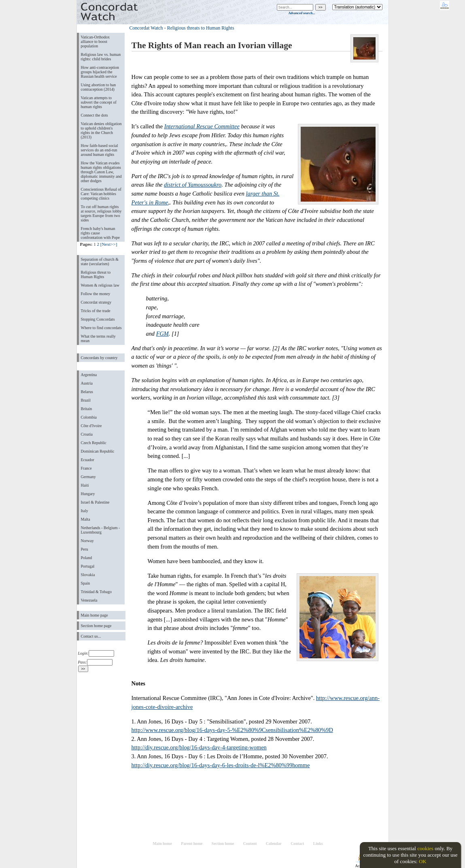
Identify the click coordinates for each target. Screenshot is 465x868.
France (86, 468)
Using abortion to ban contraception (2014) (99, 87)
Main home (162, 844)
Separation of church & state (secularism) (100, 262)
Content (250, 844)
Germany (88, 477)
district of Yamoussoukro (193, 185)
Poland (87, 558)
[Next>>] (109, 244)
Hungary (88, 494)
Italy (85, 511)
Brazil (86, 400)
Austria (87, 383)
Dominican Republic (98, 451)
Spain (86, 583)
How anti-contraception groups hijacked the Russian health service (100, 72)
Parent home (192, 844)
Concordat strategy (96, 302)
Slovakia (88, 575)
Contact (297, 844)
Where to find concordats (101, 328)
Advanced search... (302, 13)
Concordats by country (99, 358)
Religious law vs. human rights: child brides (101, 57)
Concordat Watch (146, 28)
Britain (87, 409)
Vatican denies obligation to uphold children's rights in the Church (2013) (101, 130)
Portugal (88, 566)
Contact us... (91, 636)
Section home (223, 844)
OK (423, 861)
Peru (85, 549)
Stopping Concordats (98, 319)
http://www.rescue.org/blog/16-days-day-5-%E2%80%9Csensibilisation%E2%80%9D (232, 730)
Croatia (87, 434)
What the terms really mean (98, 338)
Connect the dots (94, 115)
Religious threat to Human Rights (96, 274)
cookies (425, 848)
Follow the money (96, 294)
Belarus (87, 392)
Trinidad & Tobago (96, 592)
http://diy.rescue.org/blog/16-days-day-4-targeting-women (199, 747)
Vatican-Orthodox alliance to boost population (96, 41)
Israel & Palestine (95, 502)
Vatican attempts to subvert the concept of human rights (99, 102)
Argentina (89, 375)
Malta (86, 519)
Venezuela (89, 600)
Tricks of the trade (96, 311)
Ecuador (88, 460)
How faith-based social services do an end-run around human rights (100, 150)
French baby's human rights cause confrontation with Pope (101, 233)
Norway (87, 541)
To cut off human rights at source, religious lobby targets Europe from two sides (101, 213)
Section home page (96, 626)
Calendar (274, 844)
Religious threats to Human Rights (201, 28)
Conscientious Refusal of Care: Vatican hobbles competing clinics (101, 194)
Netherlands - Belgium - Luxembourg (101, 530)
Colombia (89, 417)
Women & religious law (100, 285)
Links (318, 844)
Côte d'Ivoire (91, 426)
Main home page (94, 615)
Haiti (85, 485)
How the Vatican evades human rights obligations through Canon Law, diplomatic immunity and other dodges (101, 172)
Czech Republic (94, 443)
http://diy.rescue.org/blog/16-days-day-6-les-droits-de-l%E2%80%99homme (221, 765)
